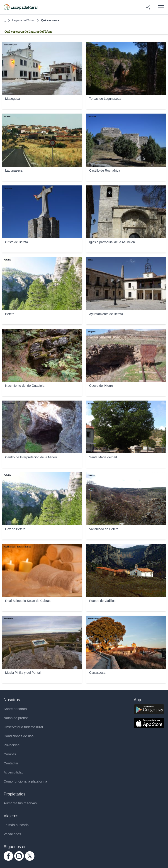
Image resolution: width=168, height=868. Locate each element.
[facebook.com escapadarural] (8, 859)
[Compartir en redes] (148, 7)
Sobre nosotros (15, 709)
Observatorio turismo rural (23, 727)
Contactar (11, 763)
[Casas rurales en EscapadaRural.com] (21, 7)
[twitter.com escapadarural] (30, 859)
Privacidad (12, 745)
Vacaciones (12, 834)
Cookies (10, 754)
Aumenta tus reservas (20, 803)
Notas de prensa (16, 718)
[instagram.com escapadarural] (19, 859)
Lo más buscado (16, 825)
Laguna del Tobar (23, 20)
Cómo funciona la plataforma (25, 781)
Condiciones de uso (19, 736)
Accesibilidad (14, 772)
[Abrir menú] (161, 7)
